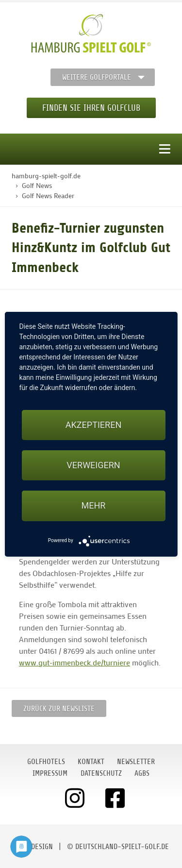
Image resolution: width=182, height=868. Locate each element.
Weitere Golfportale (97, 77)
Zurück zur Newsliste (59, 709)
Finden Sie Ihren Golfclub (91, 108)
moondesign (33, 847)
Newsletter (136, 762)
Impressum (50, 773)
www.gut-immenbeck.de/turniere (74, 662)
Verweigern (93, 465)
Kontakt (91, 762)
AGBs (142, 773)
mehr (94, 505)
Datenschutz (101, 773)
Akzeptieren (93, 425)
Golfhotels (46, 762)
